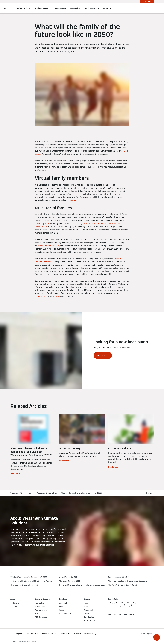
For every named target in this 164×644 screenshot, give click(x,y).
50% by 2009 (43, 224)
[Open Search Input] (152, 8)
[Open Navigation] (4, 8)
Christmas (71, 200)
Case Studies (75, 8)
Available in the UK (24, 8)
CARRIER (33, 641)
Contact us (107, 8)
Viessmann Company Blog (47, 493)
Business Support (42, 8)
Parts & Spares (60, 8)
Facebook (42, 296)
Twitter (56, 296)
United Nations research (48, 246)
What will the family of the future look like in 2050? (81, 493)
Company (29, 493)
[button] (157, 637)
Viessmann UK (16, 493)
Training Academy (92, 8)
